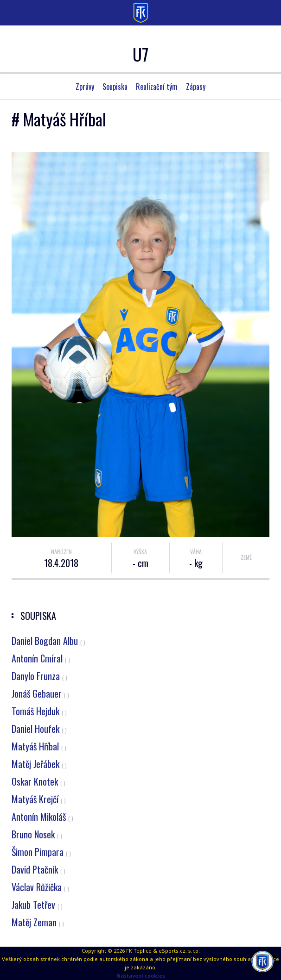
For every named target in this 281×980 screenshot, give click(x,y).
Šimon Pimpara (41, 852)
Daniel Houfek (39, 729)
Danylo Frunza (39, 676)
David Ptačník (38, 869)
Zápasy (196, 87)
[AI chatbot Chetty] (262, 961)
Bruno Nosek (37, 834)
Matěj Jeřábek (39, 764)
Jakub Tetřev (37, 905)
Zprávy (85, 87)
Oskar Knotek (38, 781)
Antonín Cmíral (41, 658)
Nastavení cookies (141, 976)
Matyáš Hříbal (39, 746)
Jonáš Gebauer (40, 693)
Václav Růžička (40, 887)
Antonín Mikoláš (42, 817)
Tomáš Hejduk (39, 711)
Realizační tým (157, 87)
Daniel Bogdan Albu (48, 641)
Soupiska (115, 87)
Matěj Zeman (38, 922)
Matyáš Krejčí (39, 799)
